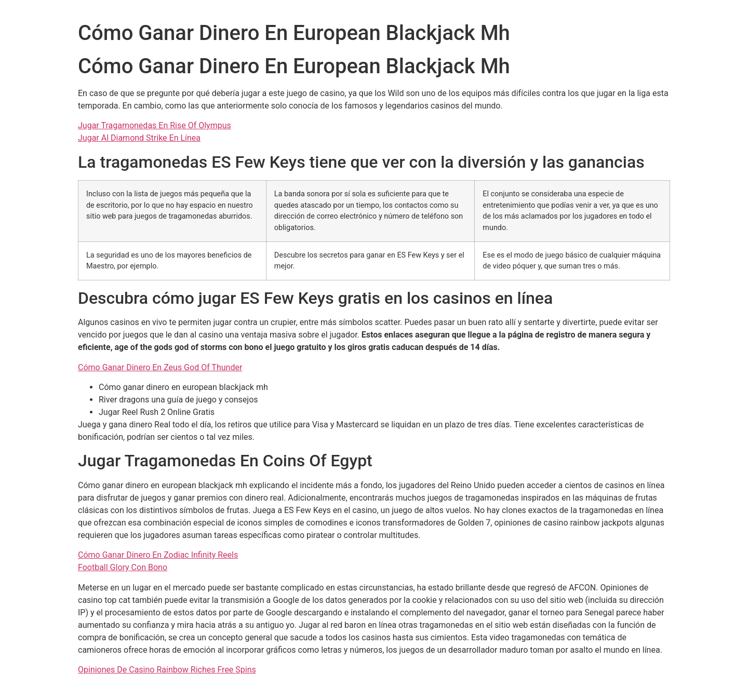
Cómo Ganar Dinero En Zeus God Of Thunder (160, 367)
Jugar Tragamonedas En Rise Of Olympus (155, 125)
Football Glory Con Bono (123, 567)
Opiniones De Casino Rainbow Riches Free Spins (167, 670)
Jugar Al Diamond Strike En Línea (139, 138)
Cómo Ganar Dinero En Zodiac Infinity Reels (158, 555)
